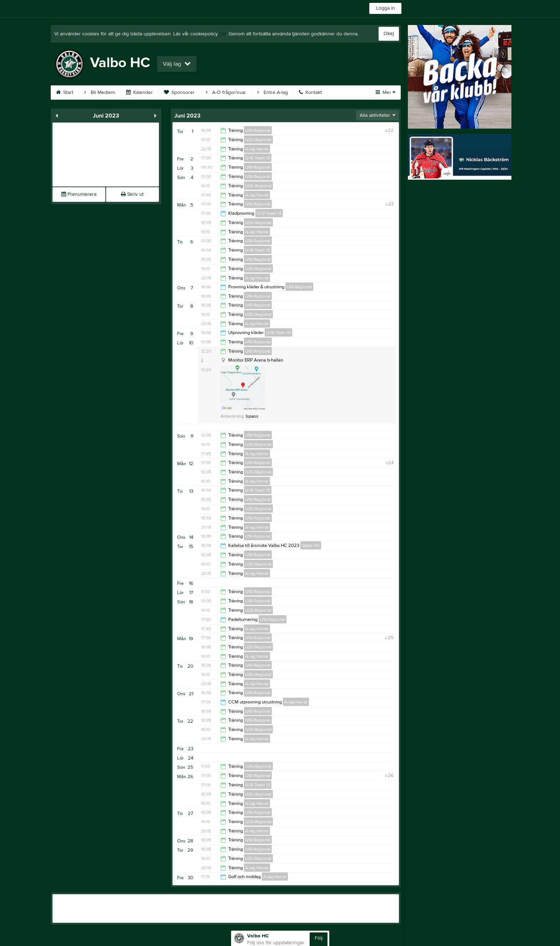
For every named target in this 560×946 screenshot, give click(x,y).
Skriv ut (132, 194)
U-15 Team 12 (258, 785)
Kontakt (310, 93)
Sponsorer (179, 93)
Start (65, 93)
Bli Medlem (100, 93)
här (223, 34)
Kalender (139, 93)
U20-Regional (258, 140)
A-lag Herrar (257, 149)
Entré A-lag (272, 93)
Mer (386, 93)
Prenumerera (79, 194)
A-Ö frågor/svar (226, 93)
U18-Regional (258, 130)
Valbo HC (311, 546)
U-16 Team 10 (258, 158)
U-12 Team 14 (269, 213)
